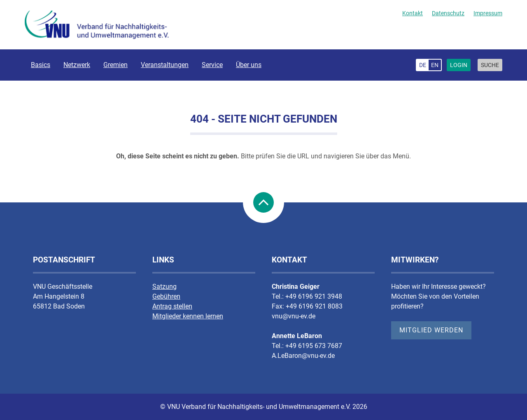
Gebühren (166, 296)
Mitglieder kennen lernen (188, 316)
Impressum (488, 13)
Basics (41, 65)
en (435, 65)
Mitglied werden (431, 330)
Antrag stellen (172, 306)
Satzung (164, 287)
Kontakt (413, 13)
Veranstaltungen (165, 65)
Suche (490, 65)
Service (212, 65)
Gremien (115, 65)
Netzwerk (77, 65)
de (423, 65)
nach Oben (263, 202)
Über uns (249, 65)
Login (459, 65)
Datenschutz (448, 13)
